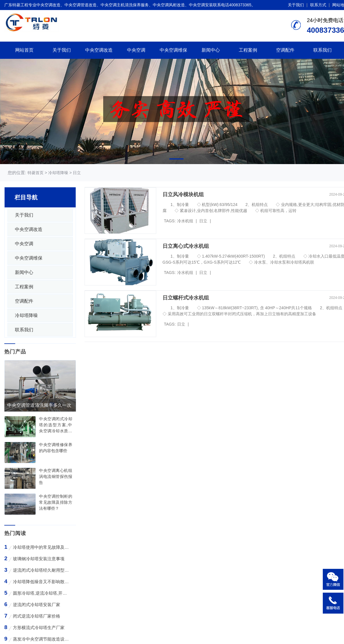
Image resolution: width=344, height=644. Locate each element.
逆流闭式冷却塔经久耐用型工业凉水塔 (41, 570)
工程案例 (248, 50)
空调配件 (285, 50)
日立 (203, 221)
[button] (176, 159)
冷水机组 (185, 221)
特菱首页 (36, 173)
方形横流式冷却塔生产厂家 (39, 628)
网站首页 (24, 50)
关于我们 (296, 5)
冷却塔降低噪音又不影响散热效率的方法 (41, 582)
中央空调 (136, 50)
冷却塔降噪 (26, 315)
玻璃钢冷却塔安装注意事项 (39, 559)
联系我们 (322, 50)
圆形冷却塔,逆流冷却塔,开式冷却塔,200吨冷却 (41, 593)
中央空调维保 (173, 50)
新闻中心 (211, 50)
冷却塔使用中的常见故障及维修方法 (41, 547)
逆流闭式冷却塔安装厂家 (37, 605)
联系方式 (318, 5)
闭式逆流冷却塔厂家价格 (37, 616)
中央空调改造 (99, 50)
